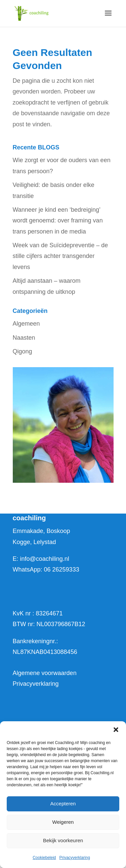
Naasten (24, 338)
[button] (116, 730)
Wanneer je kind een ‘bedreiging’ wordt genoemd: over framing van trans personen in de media (58, 221)
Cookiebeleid (44, 858)
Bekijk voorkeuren (63, 840)
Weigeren (63, 822)
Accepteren (63, 804)
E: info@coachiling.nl (41, 559)
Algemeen (26, 324)
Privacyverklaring (75, 858)
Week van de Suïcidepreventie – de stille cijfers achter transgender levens (60, 256)
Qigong (23, 351)
